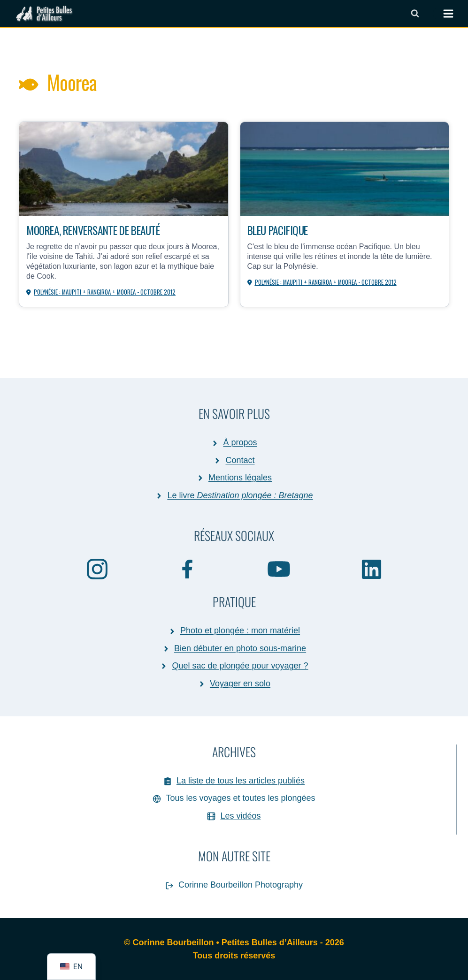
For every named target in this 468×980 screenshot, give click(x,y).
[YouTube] (279, 569)
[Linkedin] (372, 569)
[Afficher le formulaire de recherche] (415, 14)
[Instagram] (97, 569)
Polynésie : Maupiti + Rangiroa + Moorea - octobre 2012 (105, 292)
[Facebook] (188, 569)
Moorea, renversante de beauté (99, 230)
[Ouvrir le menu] (444, 14)
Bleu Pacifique (280, 230)
